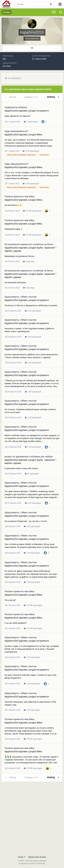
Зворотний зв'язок (37, 857)
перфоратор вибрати (16, 107)
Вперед (51, 97)
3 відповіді (29, 261)
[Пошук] (31, 4)
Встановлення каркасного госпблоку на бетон (29, 244)
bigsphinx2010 (12, 111)
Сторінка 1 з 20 (31, 97)
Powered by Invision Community (32, 864)
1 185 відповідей (33, 311)
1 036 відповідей (31, 151)
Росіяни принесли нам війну (19, 196)
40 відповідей (32, 474)
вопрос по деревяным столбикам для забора (29, 456)
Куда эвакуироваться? (16, 131)
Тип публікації (13, 78)
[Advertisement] (32, 820)
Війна (39, 135)
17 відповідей (31, 122)
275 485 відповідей (32, 211)
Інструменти (43, 111)
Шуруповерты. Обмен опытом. (21, 297)
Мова (22, 857)
